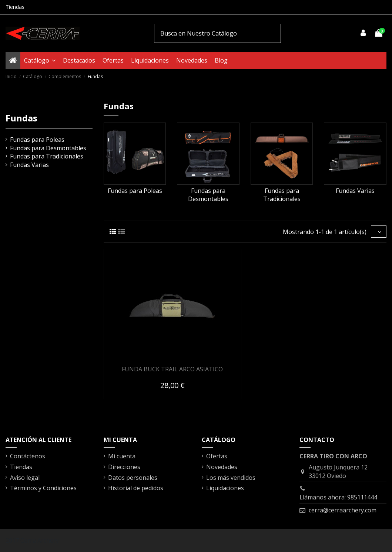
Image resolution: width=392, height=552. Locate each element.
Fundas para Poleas (135, 191)
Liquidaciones (225, 488)
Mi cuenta (122, 456)
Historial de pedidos (136, 488)
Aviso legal (25, 478)
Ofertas (217, 456)
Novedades (222, 467)
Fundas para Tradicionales (282, 195)
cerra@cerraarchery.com (343, 510)
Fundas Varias (355, 191)
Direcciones (124, 467)
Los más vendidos (231, 478)
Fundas (21, 118)
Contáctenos (28, 456)
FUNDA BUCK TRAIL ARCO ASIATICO (172, 369)
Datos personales (133, 478)
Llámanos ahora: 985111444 (338, 497)
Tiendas (15, 7)
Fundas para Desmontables (208, 195)
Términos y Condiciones (43, 488)
